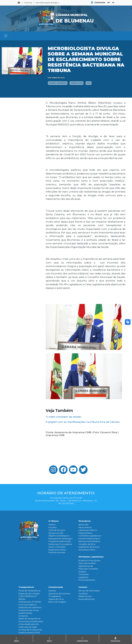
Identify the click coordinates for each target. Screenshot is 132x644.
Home (20, 3)
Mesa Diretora (85, 527)
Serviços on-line (56, 533)
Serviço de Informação (89, 591)
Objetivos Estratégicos (59, 536)
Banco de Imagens (57, 602)
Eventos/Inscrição (87, 599)
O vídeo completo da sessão (63, 417)
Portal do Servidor (57, 552)
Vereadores (84, 521)
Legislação (83, 577)
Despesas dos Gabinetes (30, 607)
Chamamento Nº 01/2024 (30, 602)
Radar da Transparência (29, 619)
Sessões (82, 572)
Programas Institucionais (60, 541)
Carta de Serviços (57, 530)
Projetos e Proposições (89, 560)
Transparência (26, 587)
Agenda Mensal (86, 566)
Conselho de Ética (87, 544)
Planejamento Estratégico (60, 539)
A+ (109, 2)
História (52, 525)
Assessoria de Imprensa (59, 593)
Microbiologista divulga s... (48, 3)
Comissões (83, 574)
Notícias (28, 3)
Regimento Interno (57, 550)
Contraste (100, 2)
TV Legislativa (55, 596)
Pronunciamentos (87, 580)
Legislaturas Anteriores (89, 547)
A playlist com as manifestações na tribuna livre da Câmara (83, 422)
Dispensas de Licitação (29, 593)
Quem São (83, 525)
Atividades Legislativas (91, 557)
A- (113, 2)
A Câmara (53, 521)
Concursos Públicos (27, 605)
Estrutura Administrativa (89, 541)
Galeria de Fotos (56, 599)
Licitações (23, 616)
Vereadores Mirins (87, 550)
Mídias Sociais (85, 596)
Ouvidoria (83, 593)
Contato (83, 587)
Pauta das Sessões (87, 563)
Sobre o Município (57, 547)
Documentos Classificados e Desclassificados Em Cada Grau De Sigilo (31, 624)
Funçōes (52, 527)
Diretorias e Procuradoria (60, 544)
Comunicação (56, 587)
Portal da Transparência (29, 591)
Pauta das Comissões (88, 569)
